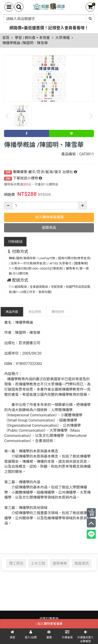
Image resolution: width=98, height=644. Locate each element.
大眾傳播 (62, 38)
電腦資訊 (82, 563)
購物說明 (58, 312)
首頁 (6, 38)
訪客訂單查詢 (49, 619)
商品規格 (35, 312)
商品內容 (12, 312)
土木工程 (38, 563)
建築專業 (60, 563)
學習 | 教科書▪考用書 (32, 38)
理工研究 (16, 563)
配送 (15, 242)
